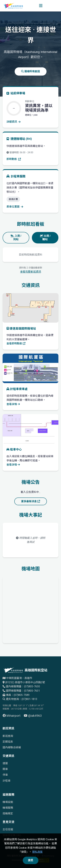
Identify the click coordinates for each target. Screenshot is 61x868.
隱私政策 (37, 852)
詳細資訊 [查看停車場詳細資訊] (14, 122)
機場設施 (8, 802)
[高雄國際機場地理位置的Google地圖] (30, 609)
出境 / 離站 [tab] (45, 238)
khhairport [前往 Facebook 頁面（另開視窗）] (12, 716)
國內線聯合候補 (12, 747)
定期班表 (8, 742)
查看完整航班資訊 (31, 272)
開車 (5, 769)
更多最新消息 (31, 501)
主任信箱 (8, 829)
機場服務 (8, 808)
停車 (5, 775)
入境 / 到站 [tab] (16, 238)
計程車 (7, 781)
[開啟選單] (41, 6)
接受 (31, 860)
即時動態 (14, 159)
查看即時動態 (16, 344)
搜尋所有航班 (31, 71)
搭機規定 (8, 813)
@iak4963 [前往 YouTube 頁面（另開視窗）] (33, 716)
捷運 (5, 763)
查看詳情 (13, 404)
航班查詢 (8, 736)
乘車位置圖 (15, 207)
